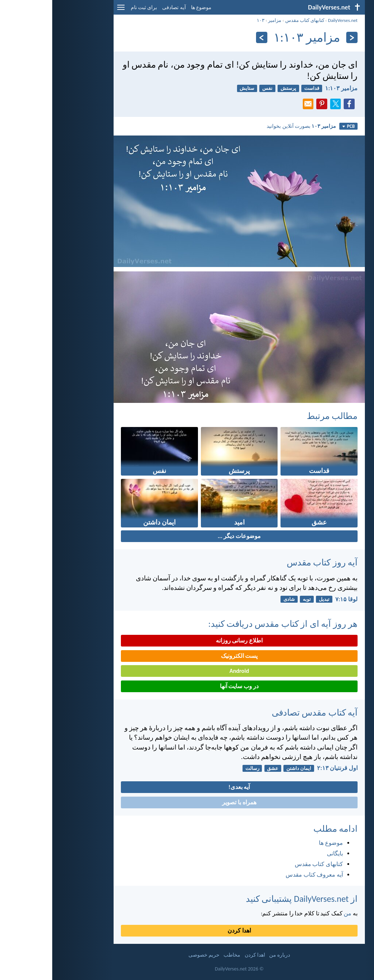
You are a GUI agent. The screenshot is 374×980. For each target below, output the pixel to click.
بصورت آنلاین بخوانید (249, 126)
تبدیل (272, 599)
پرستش (236, 88)
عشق (220, 768)
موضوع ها (149, 7)
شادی (237, 599)
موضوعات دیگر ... (187, 536)
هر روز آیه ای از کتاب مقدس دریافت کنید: (231, 624)
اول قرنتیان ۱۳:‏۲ (285, 768)
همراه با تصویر (187, 802)
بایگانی (283, 853)
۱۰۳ (208, 20)
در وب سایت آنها (187, 686)
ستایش (195, 88)
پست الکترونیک (187, 656)
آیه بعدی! (187, 787)
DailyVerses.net (291, 20)
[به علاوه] (209, 37)
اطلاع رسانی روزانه (187, 640)
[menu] (69, 10)
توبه (255, 599)
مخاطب (180, 955)
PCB (296, 126)
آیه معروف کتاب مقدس (262, 875)
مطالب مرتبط (280, 416)
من (295, 913)
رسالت (200, 768)
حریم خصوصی (152, 955)
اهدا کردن (187, 931)
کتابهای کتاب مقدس (253, 20)
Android (187, 671)
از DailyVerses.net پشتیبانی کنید (249, 899)
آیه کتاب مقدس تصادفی (262, 712)
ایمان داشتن (247, 768)
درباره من (227, 955)
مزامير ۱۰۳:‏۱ (289, 88)
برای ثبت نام (92, 7)
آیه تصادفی (122, 7)
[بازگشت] (300, 37)
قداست (259, 88)
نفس (215, 88)
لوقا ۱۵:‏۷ (294, 599)
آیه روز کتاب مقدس (270, 562)
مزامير (222, 20)
